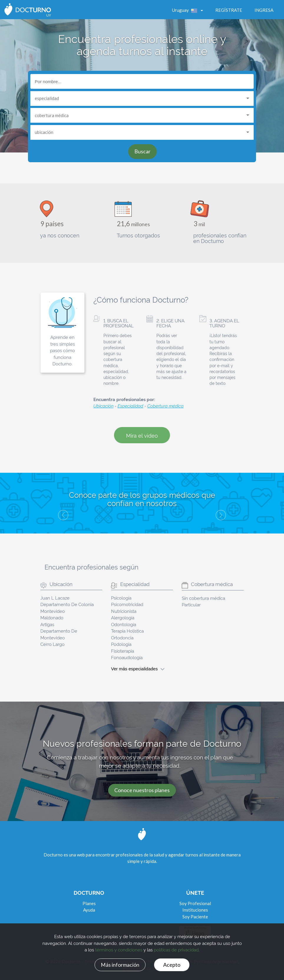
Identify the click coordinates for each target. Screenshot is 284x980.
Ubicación (103, 406)
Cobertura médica (165, 406)
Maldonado (52, 617)
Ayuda (89, 910)
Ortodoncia (122, 637)
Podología (121, 644)
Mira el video (142, 435)
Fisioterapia (123, 651)
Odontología (124, 624)
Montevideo (53, 611)
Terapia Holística (127, 631)
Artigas (47, 624)
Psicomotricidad (127, 604)
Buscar (142, 151)
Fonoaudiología (127, 657)
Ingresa (264, 10)
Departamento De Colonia (67, 604)
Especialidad (130, 406)
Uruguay (186, 10)
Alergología (123, 617)
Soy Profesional (195, 903)
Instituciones (195, 910)
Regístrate (229, 10)
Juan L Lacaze (55, 598)
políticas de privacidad (176, 949)
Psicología (121, 598)
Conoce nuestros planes (142, 790)
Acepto (172, 964)
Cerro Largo (52, 644)
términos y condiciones (119, 949)
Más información (120, 964)
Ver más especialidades (138, 669)
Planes (89, 903)
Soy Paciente (195, 917)
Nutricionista (124, 611)
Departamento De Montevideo (59, 634)
